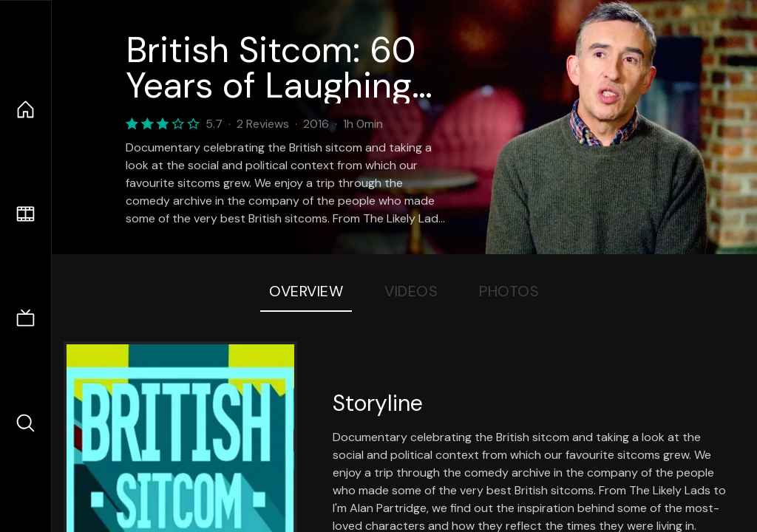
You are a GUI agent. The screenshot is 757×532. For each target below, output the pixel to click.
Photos (509, 291)
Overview (306, 291)
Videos (411, 291)
